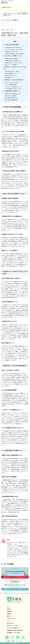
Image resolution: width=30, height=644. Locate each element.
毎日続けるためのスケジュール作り (13, 63)
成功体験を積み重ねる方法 (11, 98)
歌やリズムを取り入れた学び (12, 83)
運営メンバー (10, 616)
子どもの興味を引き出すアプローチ (13, 89)
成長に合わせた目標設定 (11, 96)
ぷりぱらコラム (25, 12)
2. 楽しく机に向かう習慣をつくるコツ (13, 56)
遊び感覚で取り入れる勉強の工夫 (13, 61)
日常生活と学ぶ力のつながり (12, 52)
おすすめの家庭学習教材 (11, 85)
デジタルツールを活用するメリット (13, 87)
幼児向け (9, 609)
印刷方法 (9, 614)
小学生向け (10, 611)
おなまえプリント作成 (12, 625)
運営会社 (9, 641)
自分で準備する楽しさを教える (12, 72)
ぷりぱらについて (11, 618)
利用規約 (13, 641)
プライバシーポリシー (20, 641)
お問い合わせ (10, 623)
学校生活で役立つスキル (11, 76)
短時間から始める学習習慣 (11, 59)
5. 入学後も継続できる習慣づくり (12, 91)
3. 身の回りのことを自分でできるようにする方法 (15, 68)
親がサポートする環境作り (11, 65)
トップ (18, 12)
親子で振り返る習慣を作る (11, 100)
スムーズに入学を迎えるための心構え (14, 50)
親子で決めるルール (10, 78)
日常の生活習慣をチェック (11, 74)
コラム (8, 621)
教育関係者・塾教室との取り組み (15, 630)
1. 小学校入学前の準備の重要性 (11, 45)
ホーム (8, 607)
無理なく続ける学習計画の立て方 (13, 94)
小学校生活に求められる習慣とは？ (13, 47)
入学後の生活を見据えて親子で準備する (14, 54)
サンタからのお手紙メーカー (14, 628)
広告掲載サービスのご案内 (13, 633)
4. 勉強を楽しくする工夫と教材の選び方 (14, 80)
